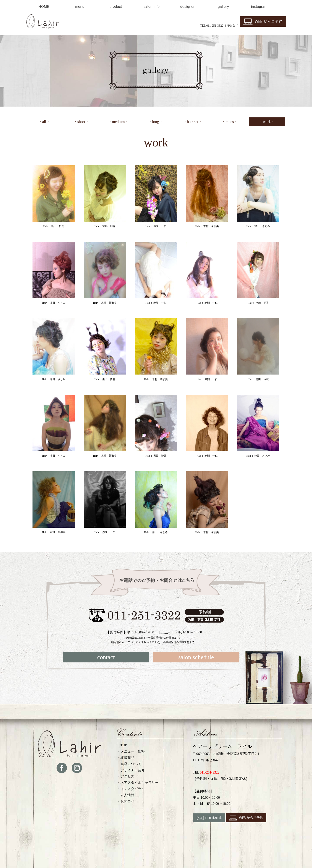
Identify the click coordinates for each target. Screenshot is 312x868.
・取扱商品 (126, 758)
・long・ (156, 122)
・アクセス (126, 776)
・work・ (267, 122)
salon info (152, 7)
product (116, 7)
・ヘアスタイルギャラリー (138, 783)
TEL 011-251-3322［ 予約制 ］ (220, 26)
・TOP (122, 745)
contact (106, 657)
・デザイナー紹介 (131, 770)
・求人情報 (126, 795)
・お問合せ (126, 801)
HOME (44, 7)
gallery (223, 7)
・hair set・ (193, 122)
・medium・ (118, 122)
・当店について (129, 764)
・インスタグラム (131, 789)
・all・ (44, 122)
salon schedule (196, 657)
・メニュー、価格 (131, 751)
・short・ (81, 122)
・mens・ (230, 122)
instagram (259, 7)
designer (187, 7)
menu (80, 7)
